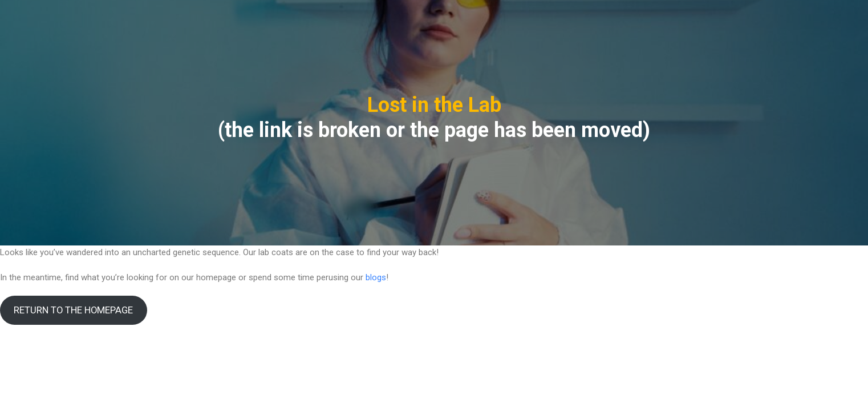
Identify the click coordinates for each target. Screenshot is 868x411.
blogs (376, 277)
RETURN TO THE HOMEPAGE (73, 310)
